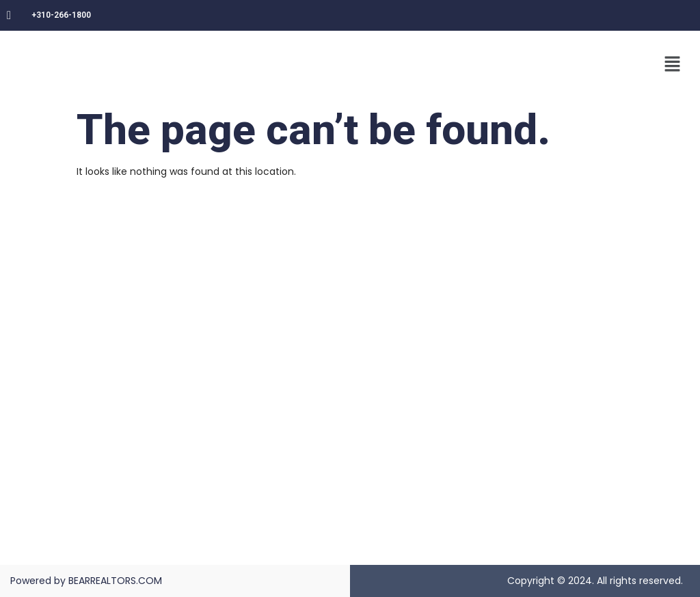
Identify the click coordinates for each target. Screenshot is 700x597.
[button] (673, 65)
